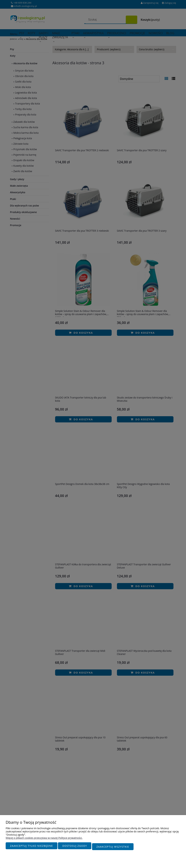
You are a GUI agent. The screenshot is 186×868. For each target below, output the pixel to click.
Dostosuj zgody (75, 848)
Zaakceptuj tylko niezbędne (32, 848)
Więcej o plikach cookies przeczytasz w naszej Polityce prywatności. (44, 840)
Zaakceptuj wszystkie (113, 848)
